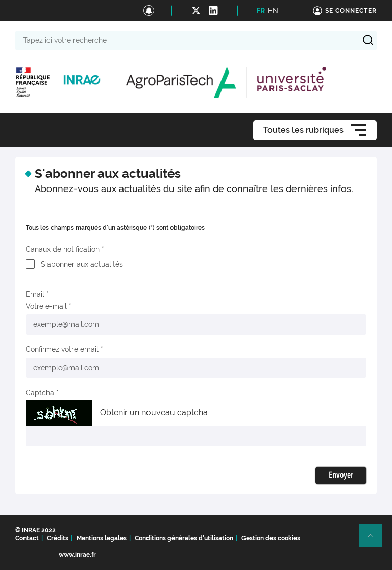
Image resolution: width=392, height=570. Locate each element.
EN (273, 11)
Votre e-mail (46, 306)
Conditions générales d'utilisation (184, 538)
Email (35, 294)
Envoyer (341, 476)
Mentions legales (102, 538)
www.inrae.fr (77, 555)
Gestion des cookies (271, 538)
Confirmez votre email (62, 349)
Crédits (58, 538)
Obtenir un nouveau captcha (154, 412)
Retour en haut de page (375, 540)
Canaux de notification (63, 249)
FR (261, 11)
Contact (27, 538)
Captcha (40, 393)
